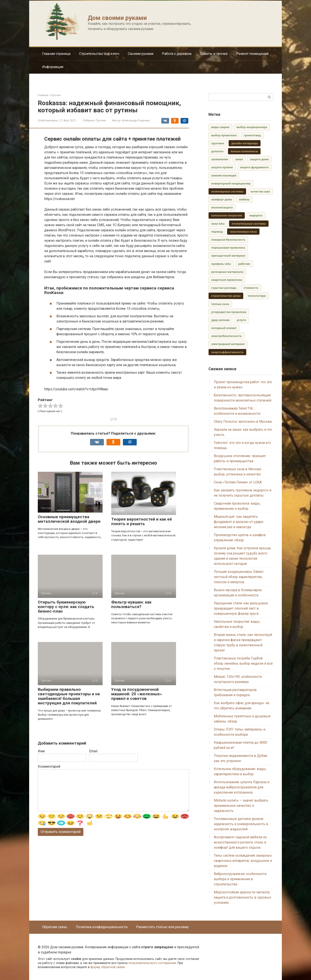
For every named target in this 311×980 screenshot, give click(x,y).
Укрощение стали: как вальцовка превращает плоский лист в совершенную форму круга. (241, 608)
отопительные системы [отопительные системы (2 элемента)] (249, 224)
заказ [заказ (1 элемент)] (239, 159)
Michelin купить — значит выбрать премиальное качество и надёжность (241, 806)
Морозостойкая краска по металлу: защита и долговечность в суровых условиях (243, 897)
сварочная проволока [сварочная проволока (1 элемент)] (227, 280)
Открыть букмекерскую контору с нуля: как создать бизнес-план (66, 607)
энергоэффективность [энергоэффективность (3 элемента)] (227, 352)
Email (93, 751)
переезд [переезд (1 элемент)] (217, 232)
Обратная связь (55, 927)
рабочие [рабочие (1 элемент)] (244, 264)
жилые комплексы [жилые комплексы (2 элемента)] (244, 151)
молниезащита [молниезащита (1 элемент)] (222, 207)
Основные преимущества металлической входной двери (69, 519)
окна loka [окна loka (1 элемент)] (218, 224)
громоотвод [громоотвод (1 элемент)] (252, 135)
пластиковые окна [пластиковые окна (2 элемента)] (243, 232)
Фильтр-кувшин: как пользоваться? (131, 604)
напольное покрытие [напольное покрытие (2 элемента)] (227, 215)
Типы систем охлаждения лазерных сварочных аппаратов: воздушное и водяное (243, 861)
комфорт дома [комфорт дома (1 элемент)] (222, 199)
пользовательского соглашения (152, 963)
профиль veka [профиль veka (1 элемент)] (221, 264)
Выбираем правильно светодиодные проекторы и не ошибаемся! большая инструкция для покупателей (69, 696)
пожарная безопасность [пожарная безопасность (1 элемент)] (228, 240)
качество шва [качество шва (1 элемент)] (260, 191)
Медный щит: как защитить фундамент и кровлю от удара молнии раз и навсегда (238, 522)
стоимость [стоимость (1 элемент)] (251, 288)
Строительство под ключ (99, 54)
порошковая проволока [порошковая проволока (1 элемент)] (228, 248)
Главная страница (56, 54)
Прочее (101, 120)
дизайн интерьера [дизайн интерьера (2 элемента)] (245, 143)
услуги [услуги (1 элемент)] (241, 320)
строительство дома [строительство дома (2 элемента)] (226, 296)
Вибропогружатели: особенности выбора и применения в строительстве (240, 879)
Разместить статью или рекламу (162, 927)
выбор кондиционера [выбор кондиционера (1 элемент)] (252, 127)
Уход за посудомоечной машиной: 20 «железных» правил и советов (137, 694)
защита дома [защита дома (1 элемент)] (259, 159)
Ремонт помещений (252, 54)
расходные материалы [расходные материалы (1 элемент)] (227, 272)
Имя (41, 751)
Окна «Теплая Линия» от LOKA (238, 482)
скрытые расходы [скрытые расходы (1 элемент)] (224, 288)
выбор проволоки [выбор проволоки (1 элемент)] (224, 135)
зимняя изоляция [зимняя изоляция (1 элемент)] (224, 175)
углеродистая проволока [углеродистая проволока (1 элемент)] (229, 312)
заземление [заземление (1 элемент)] (220, 159)
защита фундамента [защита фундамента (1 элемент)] (254, 167)
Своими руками (141, 54)
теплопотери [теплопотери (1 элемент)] (257, 296)
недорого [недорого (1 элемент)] (256, 215)
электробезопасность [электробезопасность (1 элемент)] (226, 336)
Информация (53, 67)
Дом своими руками (117, 18)
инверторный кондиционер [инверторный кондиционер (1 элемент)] (231, 183)
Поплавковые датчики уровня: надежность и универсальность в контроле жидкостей (241, 824)
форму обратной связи (108, 967)
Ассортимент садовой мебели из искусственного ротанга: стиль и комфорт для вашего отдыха (240, 842)
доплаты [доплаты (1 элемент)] (217, 151)
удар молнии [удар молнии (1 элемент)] (220, 320)
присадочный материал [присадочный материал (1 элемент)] (228, 256)
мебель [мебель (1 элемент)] (244, 199)
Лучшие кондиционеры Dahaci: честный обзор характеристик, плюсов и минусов (239, 577)
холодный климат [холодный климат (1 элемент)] (224, 328)
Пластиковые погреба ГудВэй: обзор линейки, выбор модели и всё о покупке (243, 663)
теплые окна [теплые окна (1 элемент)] (220, 304)
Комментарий (49, 766)
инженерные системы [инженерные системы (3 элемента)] (227, 191)
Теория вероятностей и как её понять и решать (142, 521)
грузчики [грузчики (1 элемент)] (218, 143)
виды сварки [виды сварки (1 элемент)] (220, 127)
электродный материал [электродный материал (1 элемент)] (228, 344)
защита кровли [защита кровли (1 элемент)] (222, 167)
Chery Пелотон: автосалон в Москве (243, 422)
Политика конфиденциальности (102, 927)
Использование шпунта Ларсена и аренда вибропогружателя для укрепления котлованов (242, 787)
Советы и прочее (214, 54)
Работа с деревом (177, 54)
